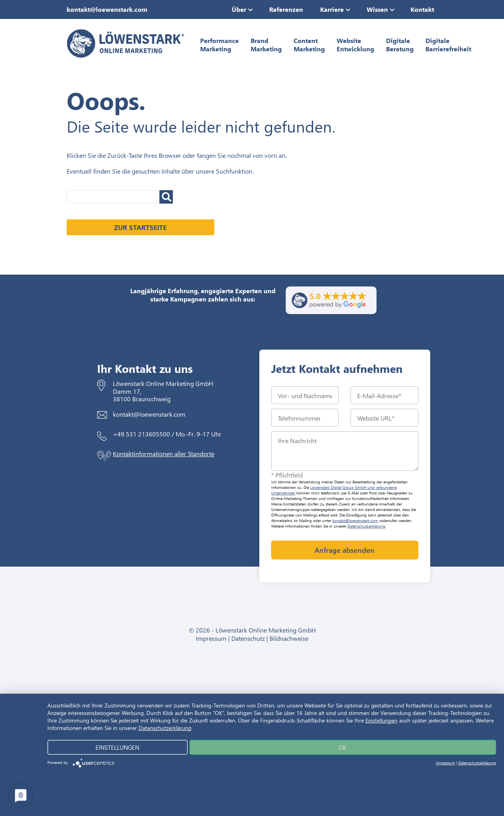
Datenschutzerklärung (366, 526)
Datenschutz (248, 638)
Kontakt (422, 9)
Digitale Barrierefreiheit (448, 45)
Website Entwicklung (355, 45)
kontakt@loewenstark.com (107, 9)
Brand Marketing (266, 45)
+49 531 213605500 (141, 434)
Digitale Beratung (400, 45)
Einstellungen (381, 720)
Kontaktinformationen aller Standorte (164, 454)
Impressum (211, 638)
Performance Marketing (219, 45)
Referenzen (286, 9)
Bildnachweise (289, 638)
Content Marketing (309, 45)
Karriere (332, 9)
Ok (339, 747)
